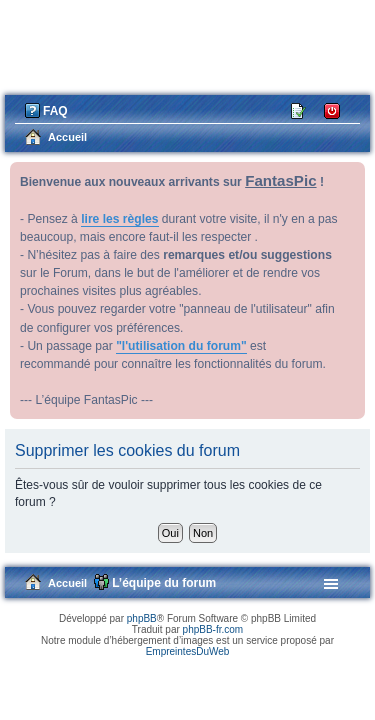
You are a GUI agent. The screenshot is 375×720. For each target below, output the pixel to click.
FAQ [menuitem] (55, 111)
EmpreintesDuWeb (188, 651)
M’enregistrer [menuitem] (299, 109)
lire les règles (119, 219)
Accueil (67, 583)
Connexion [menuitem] (332, 109)
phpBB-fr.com (213, 629)
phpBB (142, 618)
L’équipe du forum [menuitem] (164, 583)
